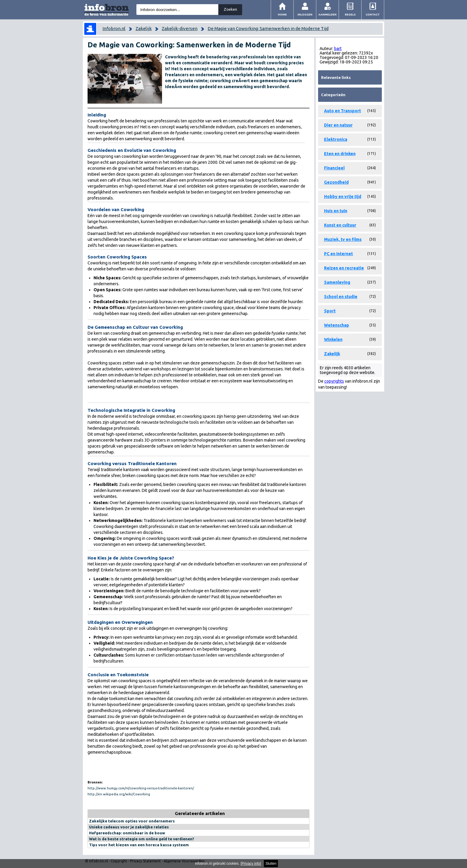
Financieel (334, 168)
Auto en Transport (343, 111)
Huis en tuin (336, 211)
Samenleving (337, 282)
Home (282, 14)
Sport (330, 311)
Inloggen (305, 14)
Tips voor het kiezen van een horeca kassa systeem (139, 845)
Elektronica (336, 139)
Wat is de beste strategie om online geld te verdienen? (142, 839)
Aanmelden (327, 14)
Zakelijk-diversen (180, 28)
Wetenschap (337, 325)
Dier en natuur (338, 125)
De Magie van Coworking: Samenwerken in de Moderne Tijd (268, 28)
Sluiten (271, 864)
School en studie (341, 297)
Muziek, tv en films (343, 239)
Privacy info (251, 864)
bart (338, 49)
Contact (373, 14)
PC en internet (338, 254)
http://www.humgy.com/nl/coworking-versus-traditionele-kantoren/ (141, 788)
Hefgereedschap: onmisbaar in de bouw (127, 833)
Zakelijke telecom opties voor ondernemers (132, 821)
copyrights (334, 381)
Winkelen (333, 339)
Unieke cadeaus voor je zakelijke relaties (129, 827)
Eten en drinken (340, 154)
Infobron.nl (114, 28)
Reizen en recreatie (344, 268)
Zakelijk (144, 28)
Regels (350, 14)
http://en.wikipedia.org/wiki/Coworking (119, 794)
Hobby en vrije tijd (343, 197)
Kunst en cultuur (340, 225)
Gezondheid (336, 182)
